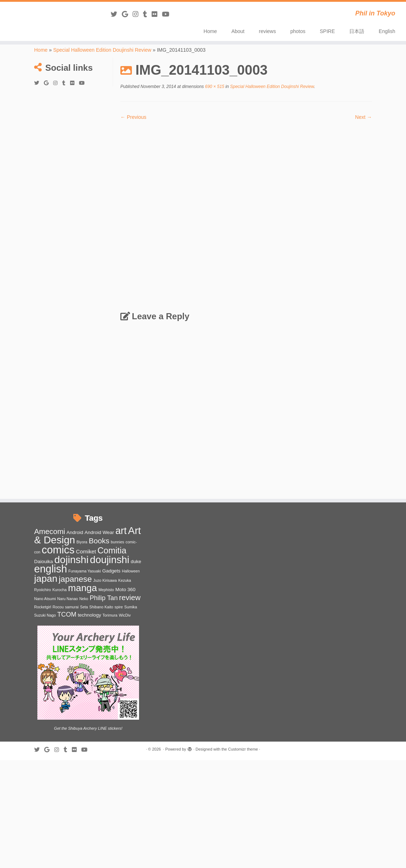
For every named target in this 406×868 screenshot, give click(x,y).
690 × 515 (214, 87)
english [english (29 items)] (50, 569)
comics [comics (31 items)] (58, 550)
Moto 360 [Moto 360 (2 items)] (125, 590)
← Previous (133, 117)
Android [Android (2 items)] (75, 532)
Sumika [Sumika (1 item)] (131, 607)
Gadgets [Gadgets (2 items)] (111, 571)
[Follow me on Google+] (127, 14)
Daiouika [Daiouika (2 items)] (43, 561)
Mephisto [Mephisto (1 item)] (106, 590)
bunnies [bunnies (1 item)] (117, 542)
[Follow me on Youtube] (168, 14)
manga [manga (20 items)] (82, 588)
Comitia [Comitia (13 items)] (112, 550)
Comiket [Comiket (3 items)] (86, 551)
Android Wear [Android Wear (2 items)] (99, 532)
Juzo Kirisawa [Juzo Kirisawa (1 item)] (105, 580)
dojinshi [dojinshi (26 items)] (71, 560)
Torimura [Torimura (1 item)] (110, 615)
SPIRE (327, 31)
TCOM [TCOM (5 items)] (67, 614)
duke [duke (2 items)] (136, 561)
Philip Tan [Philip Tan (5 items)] (103, 598)
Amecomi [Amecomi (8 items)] (50, 531)
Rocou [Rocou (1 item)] (58, 607)
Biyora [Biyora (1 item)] (82, 542)
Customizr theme (243, 749)
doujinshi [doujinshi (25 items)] (110, 560)
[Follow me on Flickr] (157, 14)
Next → (363, 117)
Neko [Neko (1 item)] (84, 599)
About (238, 31)
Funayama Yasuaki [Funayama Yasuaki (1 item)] (84, 571)
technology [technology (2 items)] (89, 615)
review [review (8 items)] (130, 597)
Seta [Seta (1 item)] (84, 607)
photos (298, 31)
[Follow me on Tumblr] (147, 14)
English (387, 31)
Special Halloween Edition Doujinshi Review (102, 50)
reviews (267, 31)
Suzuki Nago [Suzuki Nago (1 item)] (45, 615)
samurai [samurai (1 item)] (72, 607)
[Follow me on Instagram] (138, 14)
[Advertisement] (74, 126)
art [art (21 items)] (121, 531)
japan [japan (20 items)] (46, 579)
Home (210, 31)
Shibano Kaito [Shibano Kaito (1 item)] (101, 607)
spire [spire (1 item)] (119, 607)
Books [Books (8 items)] (99, 541)
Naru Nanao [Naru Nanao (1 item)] (67, 599)
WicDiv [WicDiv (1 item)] (125, 615)
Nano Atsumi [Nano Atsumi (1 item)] (45, 599)
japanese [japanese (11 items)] (75, 579)
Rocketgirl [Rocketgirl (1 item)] (43, 607)
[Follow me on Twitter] (116, 14)
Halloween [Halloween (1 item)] (131, 571)
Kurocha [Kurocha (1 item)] (60, 590)
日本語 (357, 31)
